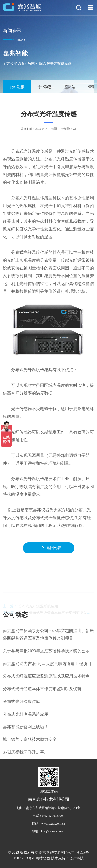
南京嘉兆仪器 (37, 510)
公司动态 (17, 87)
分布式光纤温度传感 (30, 370)
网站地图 (43, 858)
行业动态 (44, 87)
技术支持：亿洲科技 (67, 858)
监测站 (70, 87)
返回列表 (49, 548)
